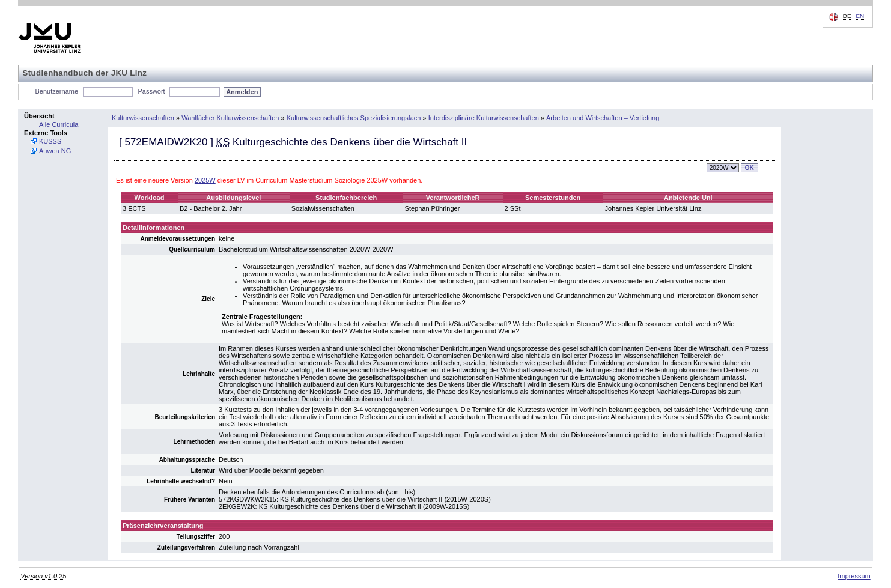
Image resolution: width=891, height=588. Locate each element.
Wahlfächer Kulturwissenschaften (230, 118)
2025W (205, 180)
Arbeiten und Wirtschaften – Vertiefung (603, 118)
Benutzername (57, 91)
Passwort (151, 91)
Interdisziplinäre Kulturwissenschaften (484, 118)
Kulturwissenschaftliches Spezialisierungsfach (354, 118)
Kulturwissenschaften (143, 118)
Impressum (854, 576)
